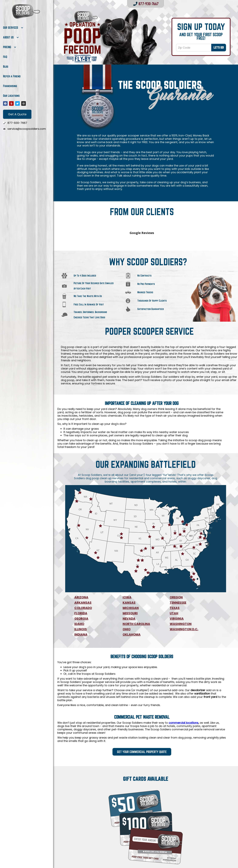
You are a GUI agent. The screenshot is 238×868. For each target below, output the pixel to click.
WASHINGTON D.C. (184, 602)
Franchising (10, 86)
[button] (13, 28)
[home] (26, 11)
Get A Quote (17, 114)
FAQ (5, 57)
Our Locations (11, 96)
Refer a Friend (12, 76)
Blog (6, 67)
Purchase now (146, 846)
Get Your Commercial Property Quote (142, 725)
